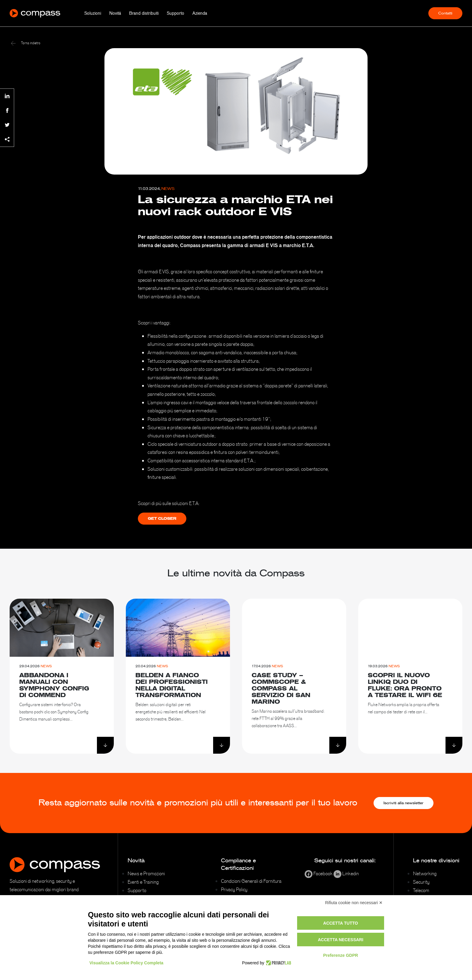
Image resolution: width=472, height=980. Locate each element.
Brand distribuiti (144, 13)
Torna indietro (26, 43)
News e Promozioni (146, 873)
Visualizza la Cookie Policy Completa (126, 963)
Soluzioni (93, 13)
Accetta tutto (341, 923)
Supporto (175, 13)
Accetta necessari (341, 940)
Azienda (200, 13)
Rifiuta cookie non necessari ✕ (354, 903)
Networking (425, 873)
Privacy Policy (234, 889)
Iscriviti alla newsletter (404, 803)
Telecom (421, 890)
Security (421, 882)
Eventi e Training (143, 882)
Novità (115, 13)
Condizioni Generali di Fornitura (251, 881)
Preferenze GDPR (340, 955)
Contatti (445, 13)
